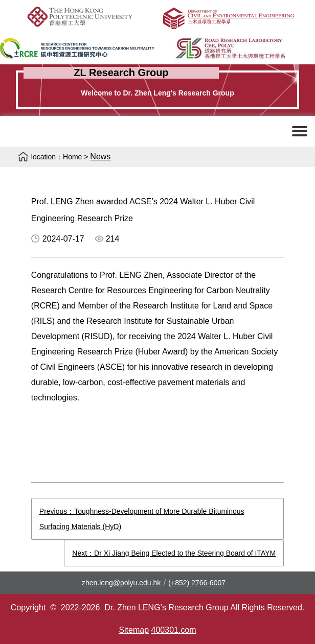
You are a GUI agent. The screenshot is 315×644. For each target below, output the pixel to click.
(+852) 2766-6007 (197, 583)
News (100, 157)
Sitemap (134, 630)
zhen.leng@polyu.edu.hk (121, 583)
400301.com (174, 630)
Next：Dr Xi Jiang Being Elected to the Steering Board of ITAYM (174, 553)
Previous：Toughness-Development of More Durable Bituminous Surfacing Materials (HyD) (142, 519)
